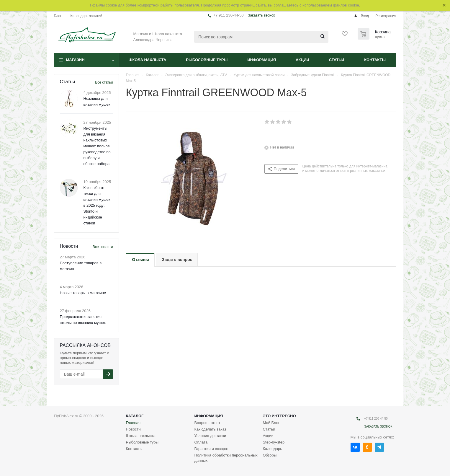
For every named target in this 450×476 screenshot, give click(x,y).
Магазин (75, 60)
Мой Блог (271, 423)
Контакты (375, 60)
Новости (133, 429)
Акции (302, 60)
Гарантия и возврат (211, 449)
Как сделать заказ (210, 429)
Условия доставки (210, 436)
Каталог (135, 416)
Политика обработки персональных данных (226, 458)
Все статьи (104, 82)
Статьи (337, 60)
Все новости (103, 247)
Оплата (201, 442)
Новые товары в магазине (83, 293)
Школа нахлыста (148, 60)
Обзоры (270, 455)
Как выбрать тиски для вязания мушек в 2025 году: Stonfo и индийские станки (97, 205)
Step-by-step (274, 442)
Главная (133, 423)
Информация (262, 60)
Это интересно (279, 416)
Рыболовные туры (207, 60)
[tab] (140, 260)
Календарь (272, 449)
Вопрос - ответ (207, 423)
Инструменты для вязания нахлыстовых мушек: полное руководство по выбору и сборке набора (97, 146)
